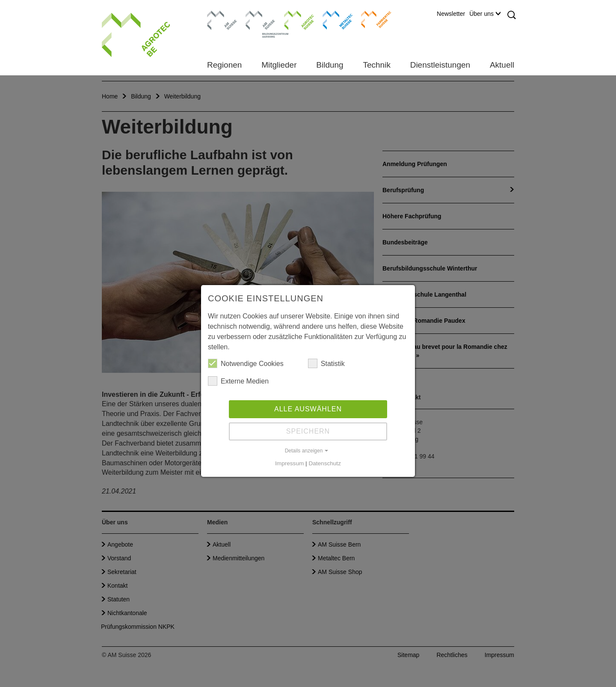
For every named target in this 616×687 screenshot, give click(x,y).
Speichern (308, 431)
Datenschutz (325, 463)
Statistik (326, 363)
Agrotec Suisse (293, 19)
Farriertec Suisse (372, 19)
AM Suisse (219, 15)
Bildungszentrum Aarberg (261, 19)
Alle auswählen (308, 409)
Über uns (485, 14)
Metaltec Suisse (332, 19)
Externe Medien (238, 381)
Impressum (289, 463)
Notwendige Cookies (246, 363)
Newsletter (451, 14)
